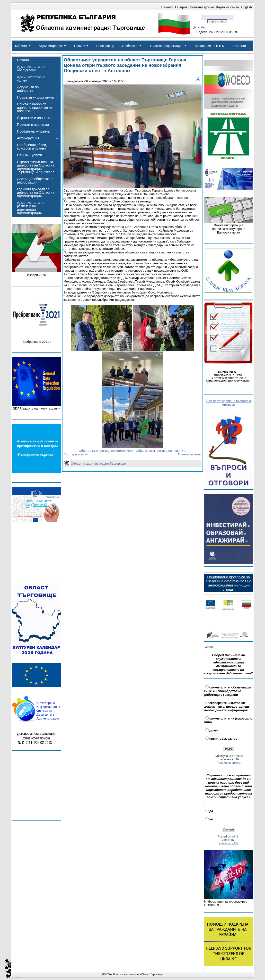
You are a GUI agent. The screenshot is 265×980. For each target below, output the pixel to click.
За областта (130, 46)
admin (240, 756)
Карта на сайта (228, 7)
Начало (167, 7)
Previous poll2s (228, 843)
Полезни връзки (202, 7)
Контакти (239, 46)
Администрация (50, 46)
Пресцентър (105, 46)
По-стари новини (76, 454)
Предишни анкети (229, 763)
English (247, 7)
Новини (80, 46)
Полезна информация (166, 46)
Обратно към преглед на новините (161, 451)
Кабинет (21, 46)
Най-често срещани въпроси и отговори (228, 403)
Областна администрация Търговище (98, 464)
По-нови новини (190, 454)
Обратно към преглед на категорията (106, 451)
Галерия (181, 7)
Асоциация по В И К (209, 46)
